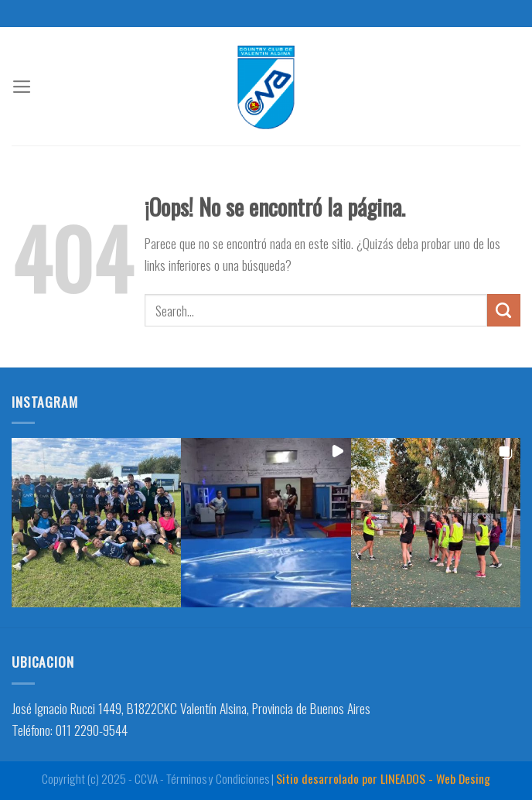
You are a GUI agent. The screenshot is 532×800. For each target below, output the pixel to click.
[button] (96, 523)
